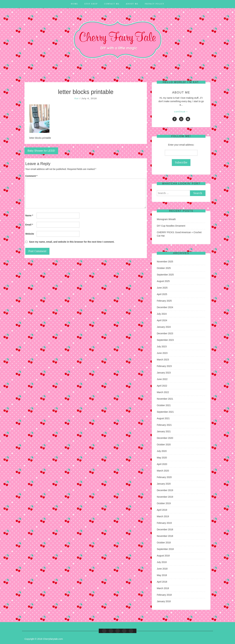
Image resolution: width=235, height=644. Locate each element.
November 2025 (165, 262)
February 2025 (164, 301)
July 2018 (162, 562)
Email (29, 225)
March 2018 (163, 588)
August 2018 (163, 556)
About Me (132, 4)
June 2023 (162, 353)
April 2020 (162, 464)
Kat (77, 98)
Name (29, 215)
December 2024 (165, 307)
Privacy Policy (154, 4)
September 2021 (165, 412)
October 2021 (164, 405)
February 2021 (164, 425)
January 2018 (164, 601)
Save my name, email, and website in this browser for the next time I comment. (72, 242)
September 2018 (165, 549)
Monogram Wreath (166, 219)
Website (30, 234)
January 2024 (164, 327)
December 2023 (165, 333)
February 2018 (164, 595)
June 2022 (162, 379)
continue (181, 112)
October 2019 (164, 503)
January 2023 (164, 373)
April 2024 (162, 320)
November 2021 (165, 399)
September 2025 (165, 275)
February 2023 (164, 366)
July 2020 (162, 451)
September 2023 (165, 340)
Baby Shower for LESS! (41, 151)
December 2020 (165, 438)
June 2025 (162, 288)
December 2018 (165, 529)
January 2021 (164, 431)
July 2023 (162, 347)
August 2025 (163, 281)
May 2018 (162, 575)
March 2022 (163, 392)
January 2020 (164, 484)
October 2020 (164, 445)
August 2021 (163, 418)
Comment (31, 176)
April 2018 (162, 582)
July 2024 (162, 314)
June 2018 (162, 569)
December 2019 (165, 490)
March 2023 (163, 360)
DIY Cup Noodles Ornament (171, 226)
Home (74, 4)
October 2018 (164, 543)
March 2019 (163, 516)
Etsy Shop (91, 4)
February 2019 (164, 523)
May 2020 (162, 458)
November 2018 (165, 536)
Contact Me (112, 4)
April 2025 (162, 294)
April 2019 (162, 510)
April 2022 (162, 386)
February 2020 (164, 477)
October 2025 (164, 268)
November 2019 (165, 497)
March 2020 (163, 471)
